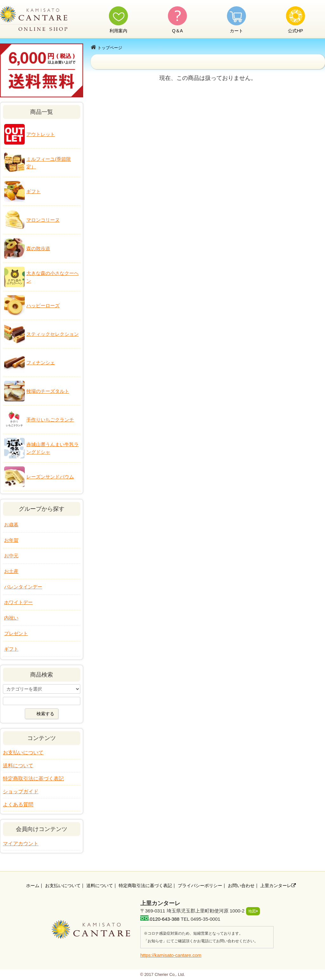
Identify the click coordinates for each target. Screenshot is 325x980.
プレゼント (16, 633)
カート (236, 31)
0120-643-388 (165, 919)
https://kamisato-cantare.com (171, 955)
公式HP (295, 31)
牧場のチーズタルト (48, 391)
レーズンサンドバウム (50, 477)
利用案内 (118, 31)
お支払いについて (23, 753)
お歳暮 (11, 525)
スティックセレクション (53, 334)
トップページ (110, 48)
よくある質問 (18, 805)
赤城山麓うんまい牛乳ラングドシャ (53, 448)
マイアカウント (21, 844)
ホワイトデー (18, 602)
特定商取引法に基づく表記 (33, 779)
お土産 (11, 571)
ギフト (33, 191)
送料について (18, 766)
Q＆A (177, 31)
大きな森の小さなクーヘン (53, 277)
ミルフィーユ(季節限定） (49, 163)
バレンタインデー (23, 587)
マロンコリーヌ (43, 220)
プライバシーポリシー (200, 886)
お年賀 (11, 540)
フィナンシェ (41, 363)
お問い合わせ (241, 886)
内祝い (11, 618)
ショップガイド (21, 792)
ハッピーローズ (43, 305)
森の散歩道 (38, 248)
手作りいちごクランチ (50, 420)
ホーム (33, 886)
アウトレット (41, 134)
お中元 (11, 556)
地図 (252, 911)
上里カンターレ (278, 886)
